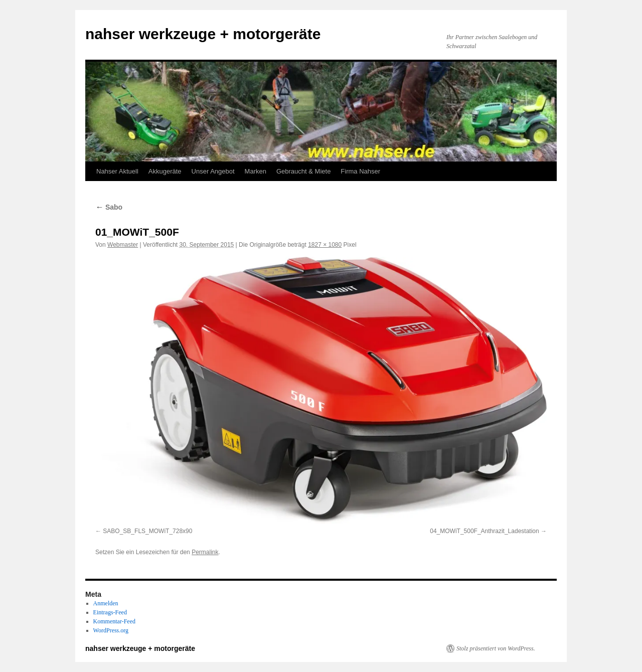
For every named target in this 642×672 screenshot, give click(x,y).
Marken (256, 171)
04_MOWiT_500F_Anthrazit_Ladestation (484, 531)
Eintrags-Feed (110, 612)
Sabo (109, 207)
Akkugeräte (165, 171)
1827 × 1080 (325, 245)
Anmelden (106, 603)
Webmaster (123, 245)
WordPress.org (111, 630)
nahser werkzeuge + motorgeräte (203, 34)
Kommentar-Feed (114, 621)
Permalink (205, 552)
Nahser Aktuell (117, 171)
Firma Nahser (360, 171)
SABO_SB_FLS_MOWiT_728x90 (147, 531)
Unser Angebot (213, 171)
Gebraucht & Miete (303, 171)
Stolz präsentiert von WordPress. (496, 648)
